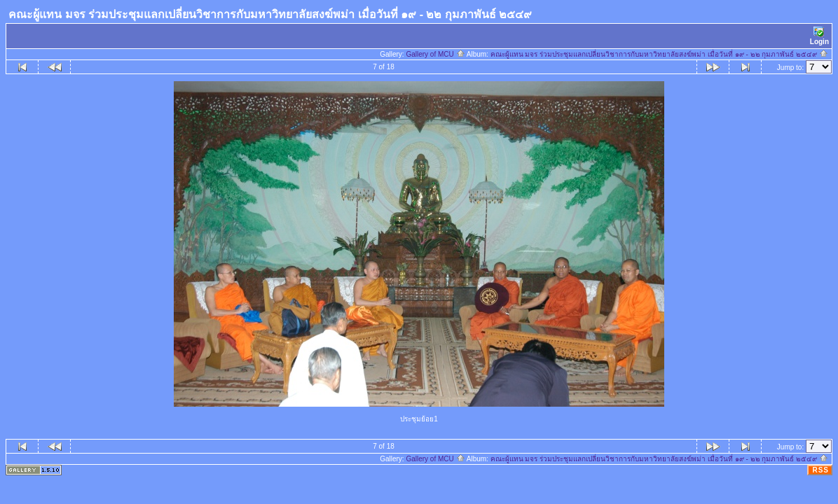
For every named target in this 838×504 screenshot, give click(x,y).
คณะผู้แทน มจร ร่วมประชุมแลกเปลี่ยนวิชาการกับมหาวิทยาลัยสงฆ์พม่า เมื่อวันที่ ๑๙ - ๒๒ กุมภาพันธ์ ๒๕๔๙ (659, 54)
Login (819, 36)
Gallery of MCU (435, 54)
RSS (820, 470)
